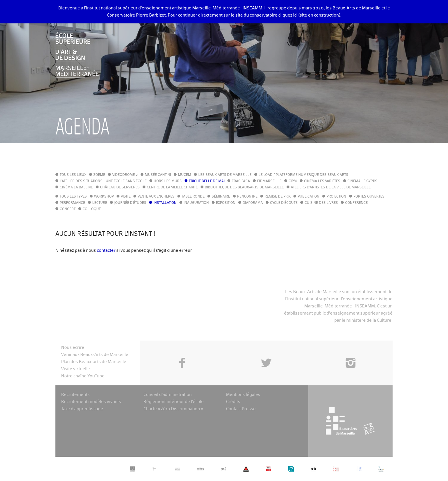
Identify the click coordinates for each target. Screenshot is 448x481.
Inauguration (196, 203)
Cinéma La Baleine (76, 188)
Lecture (100, 203)
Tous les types (73, 197)
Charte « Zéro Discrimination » (173, 409)
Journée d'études (130, 203)
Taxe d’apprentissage (82, 409)
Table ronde (193, 197)
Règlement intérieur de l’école (174, 402)
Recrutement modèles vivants (91, 402)
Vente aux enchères (156, 197)
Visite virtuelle (76, 369)
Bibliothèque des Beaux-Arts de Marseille (244, 188)
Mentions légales (243, 395)
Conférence (356, 203)
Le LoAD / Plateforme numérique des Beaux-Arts (303, 175)
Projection (336, 197)
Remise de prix (278, 197)
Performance (72, 203)
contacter (106, 250)
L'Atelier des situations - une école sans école (103, 181)
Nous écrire (73, 348)
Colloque (92, 209)
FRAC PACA (241, 181)
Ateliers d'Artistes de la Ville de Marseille (331, 188)
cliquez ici (288, 15)
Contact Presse (241, 409)
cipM (293, 181)
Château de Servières (120, 188)
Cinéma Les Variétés (322, 181)
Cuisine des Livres (321, 203)
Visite (126, 197)
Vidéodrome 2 (125, 175)
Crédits (233, 402)
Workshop (104, 197)
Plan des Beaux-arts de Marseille (94, 362)
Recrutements (75, 395)
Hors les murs (168, 181)
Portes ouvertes (369, 197)
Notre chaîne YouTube (83, 376)
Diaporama (253, 203)
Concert (68, 209)
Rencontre (247, 197)
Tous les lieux (73, 175)
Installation (165, 203)
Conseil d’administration (168, 395)
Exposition (226, 203)
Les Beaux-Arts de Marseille (225, 175)
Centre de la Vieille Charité (172, 188)
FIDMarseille (269, 181)
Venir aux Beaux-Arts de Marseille (95, 355)
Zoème (99, 175)
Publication (309, 197)
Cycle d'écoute (284, 203)
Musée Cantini (158, 175)
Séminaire (221, 197)
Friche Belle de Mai (207, 181)
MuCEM (185, 175)
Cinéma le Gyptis (362, 181)
